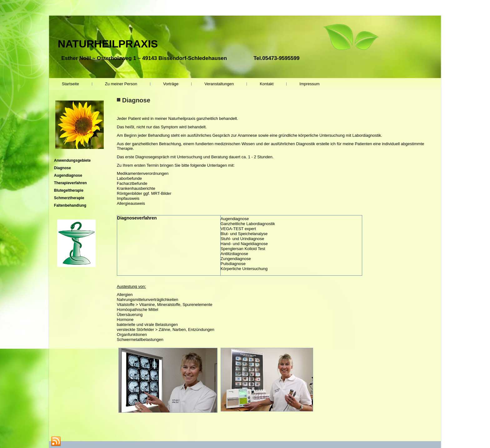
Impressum (309, 84)
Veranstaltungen (219, 84)
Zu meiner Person (121, 84)
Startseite (70, 84)
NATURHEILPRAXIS (108, 44)
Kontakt (267, 84)
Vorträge (171, 84)
